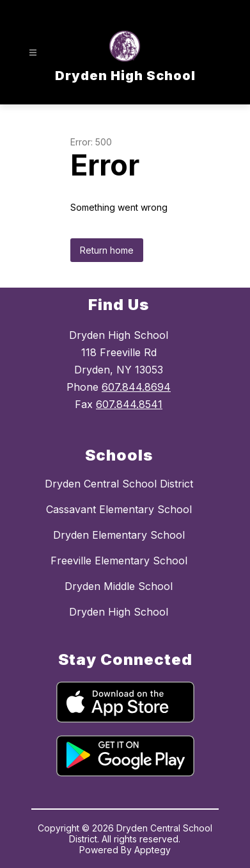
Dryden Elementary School (119, 535)
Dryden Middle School (119, 586)
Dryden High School (119, 612)
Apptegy (152, 850)
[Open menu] (33, 53)
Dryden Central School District (119, 484)
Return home (107, 250)
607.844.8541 (129, 404)
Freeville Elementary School (119, 561)
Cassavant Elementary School (119, 509)
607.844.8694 (136, 387)
